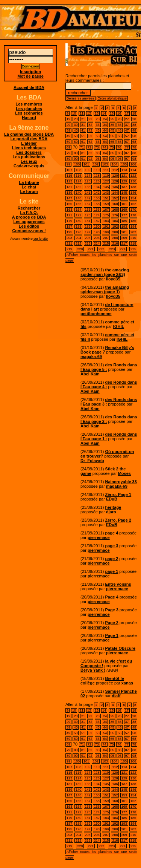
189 (88, 227)
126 (97, 181)
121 (124, 176)
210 (133, 238)
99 (68, 164)
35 (112, 125)
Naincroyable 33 (121, 482)
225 (133, 249)
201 (124, 232)
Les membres (29, 104)
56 (120, 136)
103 (105, 164)
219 (69, 249)
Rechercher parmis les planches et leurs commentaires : (98, 84)
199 (106, 232)
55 (112, 136)
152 (115, 198)
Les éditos (29, 226)
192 (115, 227)
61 (83, 142)
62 (90, 142)
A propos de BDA (29, 217)
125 (88, 181)
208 (115, 238)
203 (69, 238)
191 (106, 227)
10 (74, 113)
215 (106, 243)
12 (89, 113)
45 (112, 130)
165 (88, 210)
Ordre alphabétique (112, 98)
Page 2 (111, 623)
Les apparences (29, 222)
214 (97, 243)
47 (127, 130)
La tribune (29, 182)
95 (112, 159)
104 (114, 164)
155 (69, 204)
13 (97, 113)
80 (76, 153)
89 (68, 159)
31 (83, 125)
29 (68, 125)
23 (98, 119)
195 (69, 232)
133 (88, 187)
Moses (124, 473)
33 (98, 125)
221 (91, 249)
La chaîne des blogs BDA (29, 134)
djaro (111, 512)
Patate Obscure (120, 648)
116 (78, 176)
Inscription (30, 72)
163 (69, 210)
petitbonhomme (96, 314)
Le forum (29, 191)
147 (69, 198)
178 (133, 215)
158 (97, 204)
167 (106, 210)
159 (106, 204)
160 (115, 204)
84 (105, 153)
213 (88, 243)
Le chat (29, 187)
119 (106, 176)
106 (133, 164)
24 (105, 119)
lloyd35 (113, 279)
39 (68, 130)
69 (68, 147)
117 (88, 176)
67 (127, 142)
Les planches (29, 109)
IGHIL (119, 326)
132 (78, 187)
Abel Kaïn (90, 374)
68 (134, 142)
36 (120, 125)
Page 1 (111, 635)
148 (78, 198)
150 (97, 198)
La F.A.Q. (29, 213)
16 (119, 113)
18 (134, 113)
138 (133, 187)
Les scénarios (29, 113)
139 (69, 193)
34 (105, 125)
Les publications (29, 157)
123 (69, 181)
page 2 (111, 559)
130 (133, 181)
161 (124, 204)
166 (97, 210)
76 (119, 147)
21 (83, 119)
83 (98, 153)
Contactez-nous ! (29, 231)
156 (78, 204)
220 (80, 249)
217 (124, 243)
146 (133, 193)
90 (76, 159)
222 (101, 249)
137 (124, 187)
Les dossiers (29, 152)
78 (134, 147)
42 (90, 130)
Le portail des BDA (29, 139)
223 (112, 249)
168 (115, 210)
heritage (113, 507)
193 (124, 227)
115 (69, 176)
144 (115, 193)
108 (78, 170)
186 (133, 221)
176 (115, 215)
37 (127, 125)
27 (127, 119)
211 (69, 243)
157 (88, 204)
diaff (116, 696)
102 (96, 164)
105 (124, 164)
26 (120, 119)
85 (112, 153)
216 (115, 243)
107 (69, 170)
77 (127, 147)
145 (124, 193)
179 (69, 221)
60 (76, 142)
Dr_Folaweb (92, 461)
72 (89, 147)
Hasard (29, 118)
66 (120, 142)
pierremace (99, 537)
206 (97, 238)
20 (76, 119)
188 (78, 227)
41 (83, 130)
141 (88, 193)
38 (134, 125)
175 (106, 215)
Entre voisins (118, 584)
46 (120, 130)
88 (134, 153)
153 (124, 198)
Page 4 (111, 597)
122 (133, 176)
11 (82, 113)
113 (124, 170)
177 (124, 215)
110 (97, 170)
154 (133, 198)
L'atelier (29, 143)
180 (78, 221)
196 (78, 232)
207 (106, 238)
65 (112, 142)
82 (90, 153)
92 (90, 159)
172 (78, 215)
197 (88, 232)
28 (134, 119)
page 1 (111, 571)
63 (98, 142)
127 (106, 181)
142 (97, 193)
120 (115, 176)
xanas (127, 683)
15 (112, 113)
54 (105, 136)
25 (112, 119)
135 (106, 187)
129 (124, 181)
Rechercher (29, 208)
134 (97, 187)
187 (69, 227)
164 (78, 210)
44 (105, 130)
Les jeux (29, 161)
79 (68, 153)
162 (133, 204)
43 (98, 130)
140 (78, 193)
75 (112, 147)
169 (124, 210)
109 (88, 170)
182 (97, 221)
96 (120, 159)
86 (120, 153)
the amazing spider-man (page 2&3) (105, 272)
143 (106, 193)
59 (68, 142)
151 (106, 198)
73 (97, 147)
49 (68, 136)
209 (124, 238)
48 (134, 130)
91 (83, 159)
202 (133, 232)
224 (123, 249)
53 (98, 136)
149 (88, 198)
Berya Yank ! (93, 670)
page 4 (111, 533)
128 (115, 181)
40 (76, 130)
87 (127, 153)
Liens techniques (29, 148)
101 (86, 164)
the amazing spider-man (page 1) (105, 289)
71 (82, 147)
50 (76, 136)
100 (77, 164)
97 (127, 159)
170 (133, 210)
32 (90, 125)
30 (76, 125)
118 (97, 176)
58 (134, 136)
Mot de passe (30, 76)
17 (127, 113)
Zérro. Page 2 (118, 520)
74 (105, 147)
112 (115, 170)
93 (98, 159)
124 (78, 181)
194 (133, 227)
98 (134, 159)
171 (69, 215)
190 (97, 227)
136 (115, 187)
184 (115, 221)
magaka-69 (91, 357)
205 (88, 238)
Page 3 (111, 610)
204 (78, 238)
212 (78, 243)
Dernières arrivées (80, 98)
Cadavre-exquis (29, 166)
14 (104, 113)
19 (68, 119)
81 (83, 153)
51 (83, 136)
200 (115, 232)
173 (88, 215)
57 (127, 136)
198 (97, 232)
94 (105, 159)
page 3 (111, 546)
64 (105, 142)
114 (133, 170)
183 (106, 221)
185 (124, 221)
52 (90, 136)
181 (88, 221)
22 (90, 119)
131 (69, 187)
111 (106, 170)
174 (97, 215)
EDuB (112, 499)
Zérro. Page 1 (118, 494)
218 (133, 243)
